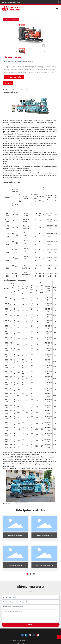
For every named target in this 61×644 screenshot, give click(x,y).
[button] (27, 574)
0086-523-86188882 (14, 2)
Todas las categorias (11, 20)
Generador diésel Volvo (15, 535)
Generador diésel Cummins (44, 565)
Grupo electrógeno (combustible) (23, 62)
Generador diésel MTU (15, 565)
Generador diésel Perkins (44, 535)
